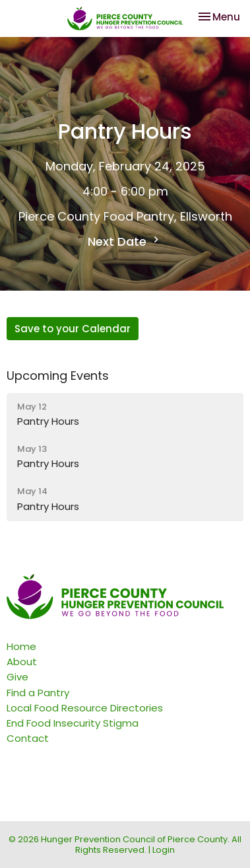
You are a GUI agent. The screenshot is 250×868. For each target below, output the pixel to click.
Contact (28, 738)
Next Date (125, 241)
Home (21, 646)
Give (17, 677)
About (22, 662)
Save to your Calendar (73, 329)
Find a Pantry (38, 693)
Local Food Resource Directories (85, 708)
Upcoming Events (58, 376)
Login (164, 850)
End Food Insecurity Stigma (73, 723)
